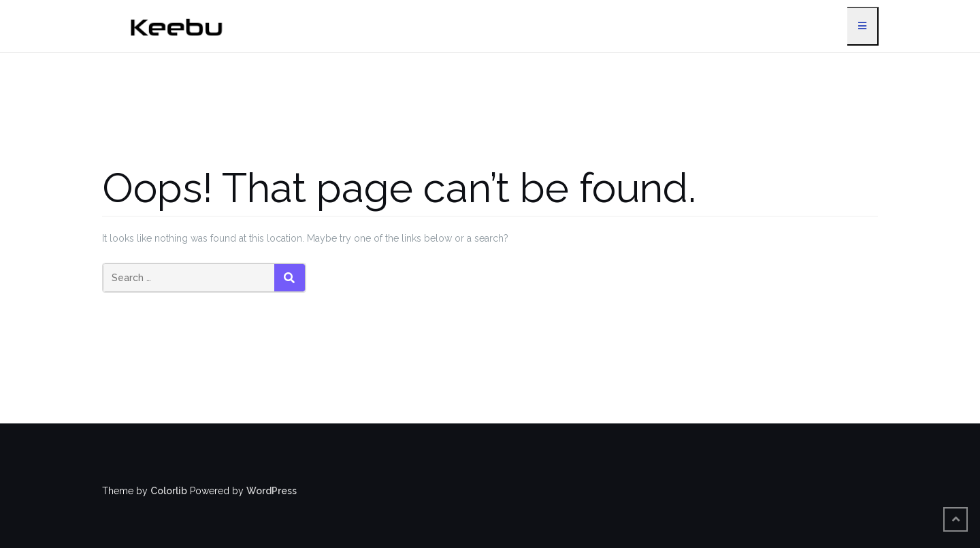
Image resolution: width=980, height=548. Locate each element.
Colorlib (169, 491)
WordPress (272, 491)
